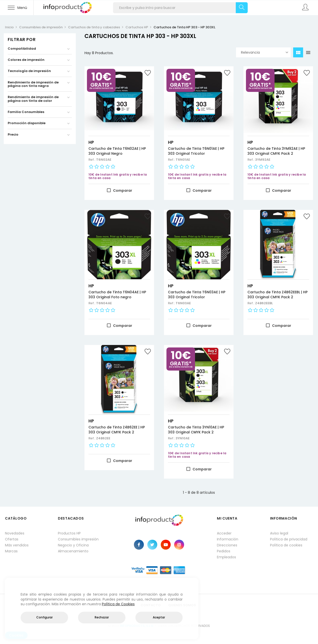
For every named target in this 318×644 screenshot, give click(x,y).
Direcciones (227, 545)
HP (91, 142)
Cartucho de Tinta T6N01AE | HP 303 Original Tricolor (196, 151)
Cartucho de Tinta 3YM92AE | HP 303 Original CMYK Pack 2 (276, 151)
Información (228, 539)
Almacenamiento (73, 551)
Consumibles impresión (78, 539)
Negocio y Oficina (73, 545)
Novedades (15, 533)
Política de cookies (286, 545)
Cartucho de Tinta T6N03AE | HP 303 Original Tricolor (197, 295)
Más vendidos (17, 545)
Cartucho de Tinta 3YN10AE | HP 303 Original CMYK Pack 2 (196, 430)
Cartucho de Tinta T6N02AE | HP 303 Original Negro (117, 151)
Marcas (11, 551)
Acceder (224, 533)
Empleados (226, 557)
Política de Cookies (118, 604)
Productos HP (69, 533)
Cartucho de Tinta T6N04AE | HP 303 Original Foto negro (117, 295)
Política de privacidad (289, 539)
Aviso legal (279, 533)
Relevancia (265, 52)
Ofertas (12, 539)
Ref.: (92, 160)
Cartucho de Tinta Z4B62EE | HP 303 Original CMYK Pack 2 (117, 430)
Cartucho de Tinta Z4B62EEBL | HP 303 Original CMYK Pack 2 (278, 295)
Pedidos (224, 551)
